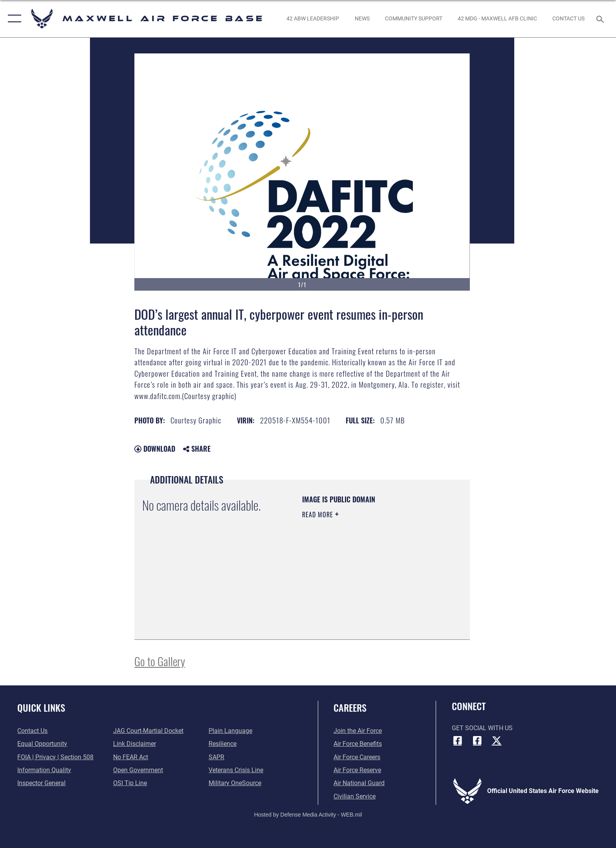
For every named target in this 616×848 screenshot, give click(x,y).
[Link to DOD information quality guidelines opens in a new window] (44, 770)
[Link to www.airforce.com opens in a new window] (358, 731)
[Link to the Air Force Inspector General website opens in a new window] (41, 783)
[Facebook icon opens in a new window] (458, 740)
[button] (13, 19)
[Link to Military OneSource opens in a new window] (235, 783)
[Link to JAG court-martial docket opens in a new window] (148, 731)
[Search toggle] (601, 19)
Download (155, 449)
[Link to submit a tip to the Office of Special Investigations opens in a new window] (130, 783)
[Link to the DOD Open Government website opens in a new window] (138, 770)
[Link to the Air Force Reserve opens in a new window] (357, 770)
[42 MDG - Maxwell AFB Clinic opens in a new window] (497, 18)
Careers (350, 708)
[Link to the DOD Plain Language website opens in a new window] (230, 731)
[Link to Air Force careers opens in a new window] (357, 757)
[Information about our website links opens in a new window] (135, 744)
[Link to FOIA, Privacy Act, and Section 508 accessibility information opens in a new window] (55, 757)
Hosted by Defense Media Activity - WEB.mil (308, 815)
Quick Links (41, 708)
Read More (319, 515)
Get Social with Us (482, 728)
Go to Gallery (160, 661)
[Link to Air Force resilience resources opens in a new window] (223, 744)
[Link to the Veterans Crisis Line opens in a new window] (236, 770)
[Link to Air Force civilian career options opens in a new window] (355, 796)
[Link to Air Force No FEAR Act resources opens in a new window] (131, 757)
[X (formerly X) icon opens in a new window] (497, 740)
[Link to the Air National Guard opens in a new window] (359, 783)
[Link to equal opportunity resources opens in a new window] (42, 744)
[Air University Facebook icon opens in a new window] (477, 740)
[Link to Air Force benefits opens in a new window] (358, 744)
